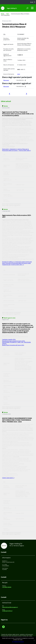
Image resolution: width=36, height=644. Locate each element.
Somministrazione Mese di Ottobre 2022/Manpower (14, 25)
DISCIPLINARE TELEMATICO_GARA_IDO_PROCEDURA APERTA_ (16, 343)
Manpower (6, 80)
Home (3, 14)
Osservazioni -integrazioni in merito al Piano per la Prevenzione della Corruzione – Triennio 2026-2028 (16, 150)
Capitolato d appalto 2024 (9, 339)
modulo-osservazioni (8, 478)
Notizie (6, 106)
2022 (19, 74)
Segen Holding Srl (12, 8)
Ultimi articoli (6, 101)
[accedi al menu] (32, 8)
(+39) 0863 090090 (7, 587)
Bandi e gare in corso (10, 318)
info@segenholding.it (7, 611)
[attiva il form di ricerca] (27, 8)
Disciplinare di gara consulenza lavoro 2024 (13, 341)
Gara (8, 14)
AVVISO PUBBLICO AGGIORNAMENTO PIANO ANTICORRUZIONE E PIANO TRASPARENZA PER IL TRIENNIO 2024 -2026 (17, 420)
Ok (13, 642)
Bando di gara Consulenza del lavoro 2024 (13, 345)
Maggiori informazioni (19, 642)
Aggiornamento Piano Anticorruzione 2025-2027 (17, 216)
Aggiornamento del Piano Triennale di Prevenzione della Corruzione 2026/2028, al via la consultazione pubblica (18, 114)
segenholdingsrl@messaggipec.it (10, 607)
